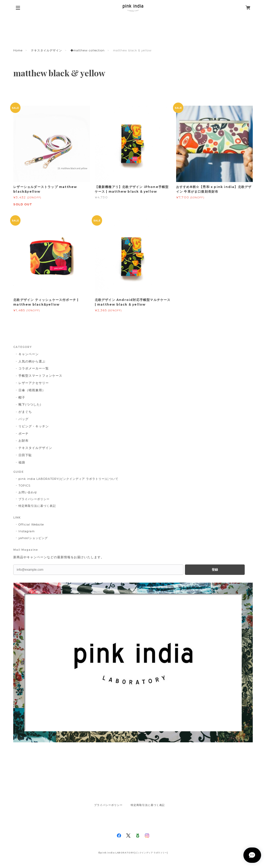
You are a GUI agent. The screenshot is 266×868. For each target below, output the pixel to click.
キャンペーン (29, 354)
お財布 (24, 440)
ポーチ (24, 433)
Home (18, 50)
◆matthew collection (88, 50)
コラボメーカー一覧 (34, 368)
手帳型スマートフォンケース (40, 376)
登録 (215, 570)
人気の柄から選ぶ (32, 361)
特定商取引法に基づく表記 (37, 506)
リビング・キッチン (34, 426)
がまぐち (25, 412)
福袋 (22, 462)
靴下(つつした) (30, 404)
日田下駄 (25, 455)
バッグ (24, 419)
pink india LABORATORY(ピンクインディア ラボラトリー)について (68, 479)
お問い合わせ (28, 492)
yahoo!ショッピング (33, 538)
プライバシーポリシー (34, 499)
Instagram (27, 531)
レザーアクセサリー (34, 383)
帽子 (22, 397)
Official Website (31, 524)
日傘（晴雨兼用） (32, 390)
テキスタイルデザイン (46, 50)
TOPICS (24, 486)
